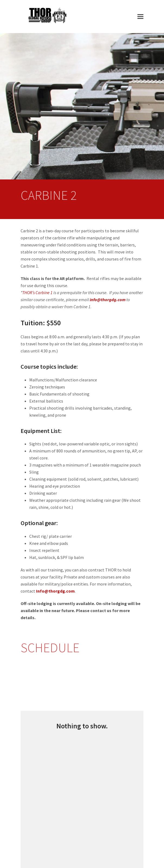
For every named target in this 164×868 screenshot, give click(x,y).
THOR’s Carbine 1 (37, 292)
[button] (140, 16)
